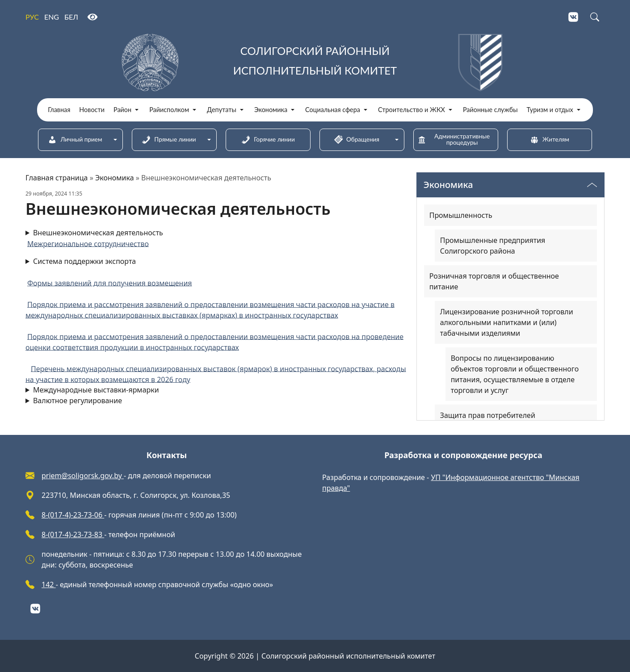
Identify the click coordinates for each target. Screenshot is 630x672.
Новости (92, 110)
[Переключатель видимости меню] (592, 185)
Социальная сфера (333, 110)
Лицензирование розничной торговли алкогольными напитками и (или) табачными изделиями (507, 322)
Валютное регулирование (78, 401)
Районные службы (490, 110)
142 (49, 584)
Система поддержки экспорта (216, 320)
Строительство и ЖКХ (412, 110)
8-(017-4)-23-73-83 (73, 534)
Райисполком (169, 110)
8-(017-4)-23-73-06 (73, 515)
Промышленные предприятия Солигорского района (493, 246)
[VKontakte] (573, 17)
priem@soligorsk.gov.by (83, 476)
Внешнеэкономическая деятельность (98, 233)
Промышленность (461, 215)
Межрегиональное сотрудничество (88, 243)
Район (122, 110)
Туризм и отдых (550, 110)
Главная (59, 110)
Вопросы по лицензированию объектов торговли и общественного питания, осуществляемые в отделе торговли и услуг (515, 374)
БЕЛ (71, 17)
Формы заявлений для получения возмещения (110, 283)
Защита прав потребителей (488, 415)
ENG (52, 17)
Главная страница (57, 178)
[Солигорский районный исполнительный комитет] (315, 63)
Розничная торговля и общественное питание (494, 281)
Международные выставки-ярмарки (96, 390)
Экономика (271, 110)
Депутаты (222, 110)
